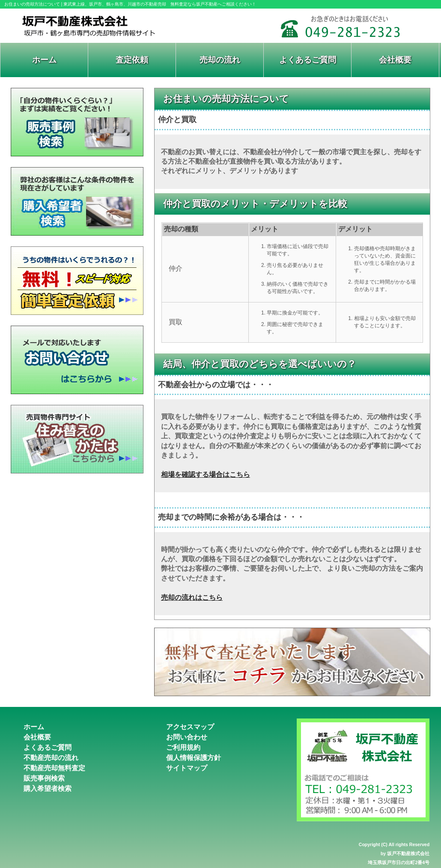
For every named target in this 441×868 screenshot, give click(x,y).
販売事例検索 (44, 778)
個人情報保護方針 (194, 758)
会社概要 (395, 60)
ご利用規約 (183, 747)
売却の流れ (220, 60)
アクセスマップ (190, 727)
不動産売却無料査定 (54, 768)
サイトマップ (187, 768)
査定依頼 (132, 60)
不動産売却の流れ (51, 758)
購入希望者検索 (48, 789)
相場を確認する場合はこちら (206, 474)
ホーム (44, 60)
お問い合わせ (187, 737)
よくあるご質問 (308, 60)
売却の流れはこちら (192, 597)
